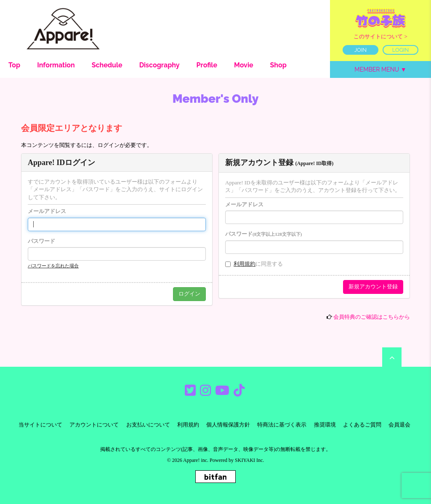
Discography (160, 65)
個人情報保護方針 (228, 425)
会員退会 (399, 425)
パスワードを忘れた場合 (53, 266)
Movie (244, 65)
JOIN (360, 50)
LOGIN (401, 50)
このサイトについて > (380, 36)
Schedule (107, 65)
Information (56, 65)
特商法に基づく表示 (282, 425)
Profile (207, 65)
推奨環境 (325, 425)
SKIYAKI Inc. (249, 460)
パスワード (41, 241)
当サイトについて (40, 425)
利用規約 (245, 264)
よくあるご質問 (362, 425)
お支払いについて (148, 425)
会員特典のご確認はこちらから (372, 317)
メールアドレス (47, 211)
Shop (278, 65)
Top (14, 65)
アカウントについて (94, 425)
